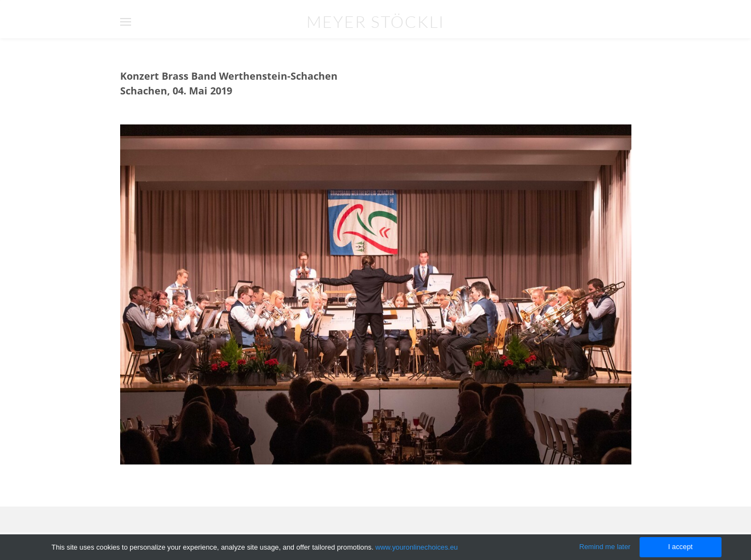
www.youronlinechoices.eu (416, 547)
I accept (680, 547)
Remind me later (605, 547)
